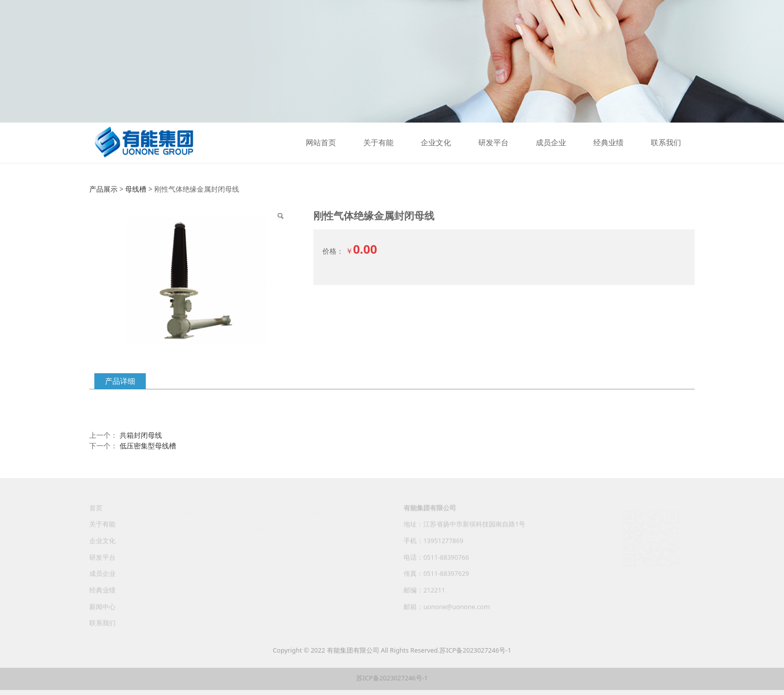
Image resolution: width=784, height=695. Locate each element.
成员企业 (551, 143)
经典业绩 (608, 143)
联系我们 (666, 143)
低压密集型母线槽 (148, 446)
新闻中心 (102, 612)
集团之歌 (251, 545)
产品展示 (103, 189)
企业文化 (436, 143)
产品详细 (120, 381)
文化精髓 (251, 529)
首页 (96, 513)
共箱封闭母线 (141, 435)
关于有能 (378, 143)
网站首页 (321, 143)
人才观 (323, 529)
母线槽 (136, 189)
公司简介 (181, 529)
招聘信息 (326, 545)
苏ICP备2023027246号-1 (475, 650)
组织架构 (181, 545)
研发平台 (493, 143)
